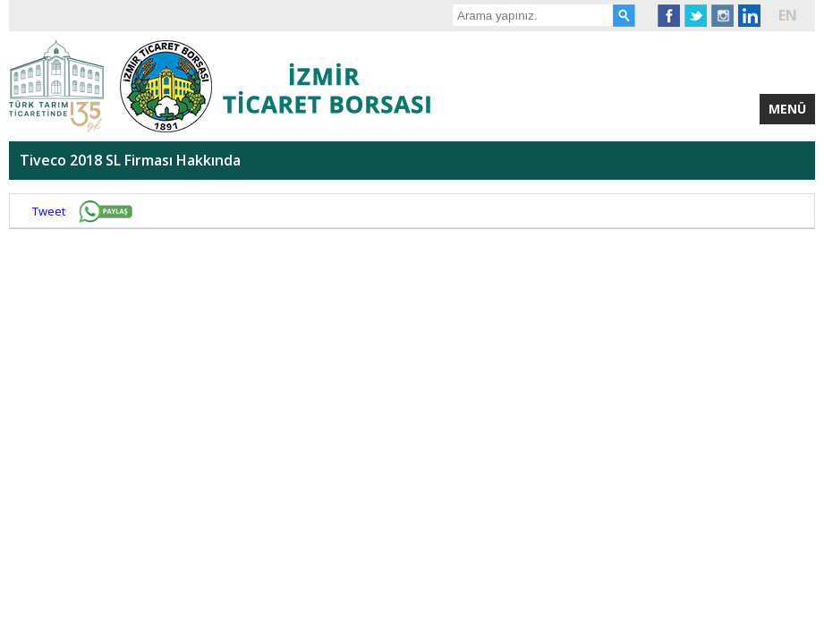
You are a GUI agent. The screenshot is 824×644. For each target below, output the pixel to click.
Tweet (49, 211)
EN (788, 15)
